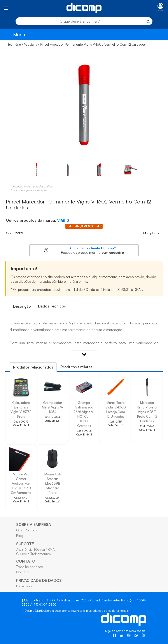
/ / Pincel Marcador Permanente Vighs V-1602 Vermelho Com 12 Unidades (77, 44)
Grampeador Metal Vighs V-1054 (53, 407)
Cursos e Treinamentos (33, 554)
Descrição (22, 306)
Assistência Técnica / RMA (35, 549)
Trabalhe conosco (30, 567)
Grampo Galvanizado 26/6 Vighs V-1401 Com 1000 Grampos (84, 414)
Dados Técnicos (52, 306)
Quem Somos (27, 530)
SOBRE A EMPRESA (34, 524)
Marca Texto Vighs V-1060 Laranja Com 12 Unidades (116, 409)
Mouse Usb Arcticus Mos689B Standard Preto (53, 483)
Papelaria (31, 44)
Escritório (14, 44)
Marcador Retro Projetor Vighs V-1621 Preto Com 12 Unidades (147, 412)
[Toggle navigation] (6, 8)
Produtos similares (76, 367)
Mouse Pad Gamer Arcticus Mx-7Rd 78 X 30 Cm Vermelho (21, 483)
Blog (20, 536)
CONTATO (26, 561)
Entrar (160, 11)
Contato (22, 572)
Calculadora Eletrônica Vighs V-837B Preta (21, 409)
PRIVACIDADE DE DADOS (39, 580)
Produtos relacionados (33, 367)
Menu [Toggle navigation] (19, 34)
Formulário (24, 586)
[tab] (22, 306)
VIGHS (63, 220)
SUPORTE (25, 544)
